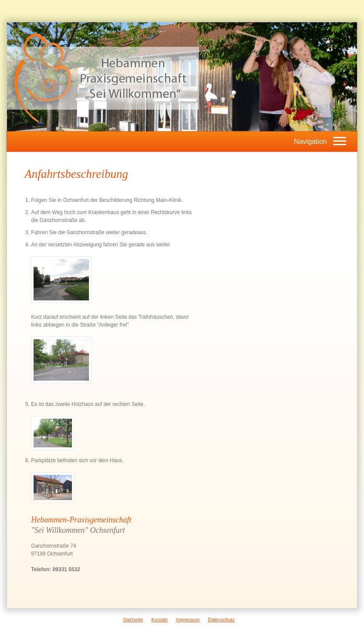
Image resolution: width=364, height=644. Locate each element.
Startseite (133, 620)
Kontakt (159, 620)
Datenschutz (221, 620)
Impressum (188, 620)
